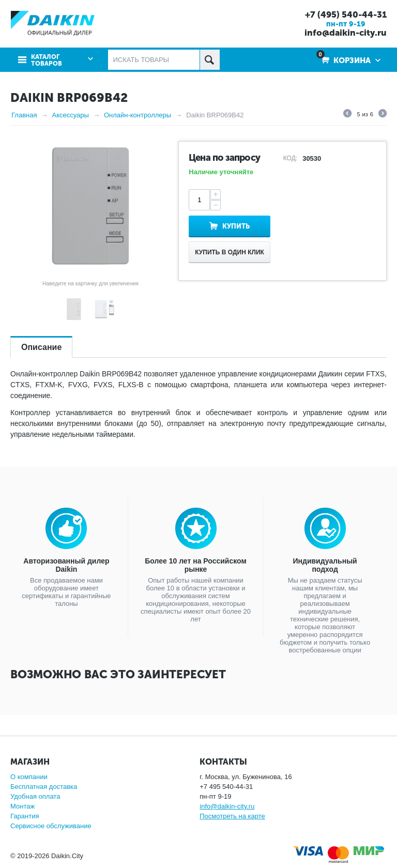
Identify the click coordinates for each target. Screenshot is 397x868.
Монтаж (22, 806)
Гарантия (25, 816)
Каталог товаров (47, 60)
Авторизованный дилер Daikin (66, 565)
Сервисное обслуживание (51, 826)
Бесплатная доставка (44, 787)
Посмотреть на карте (232, 816)
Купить (236, 226)
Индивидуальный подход (325, 565)
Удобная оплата (35, 796)
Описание (41, 347)
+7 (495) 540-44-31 (346, 14)
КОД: (290, 158)
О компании (29, 777)
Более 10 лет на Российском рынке (196, 565)
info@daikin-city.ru (346, 33)
